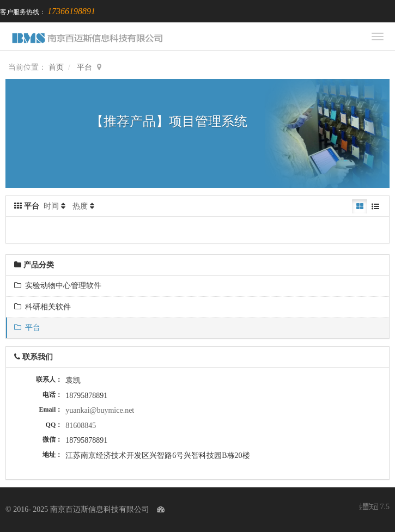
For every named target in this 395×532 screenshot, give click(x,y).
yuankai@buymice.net (100, 410)
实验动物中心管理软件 (58, 286)
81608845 (81, 426)
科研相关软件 (42, 307)
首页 (56, 67)
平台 (84, 67)
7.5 (375, 508)
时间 (51, 206)
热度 (80, 206)
